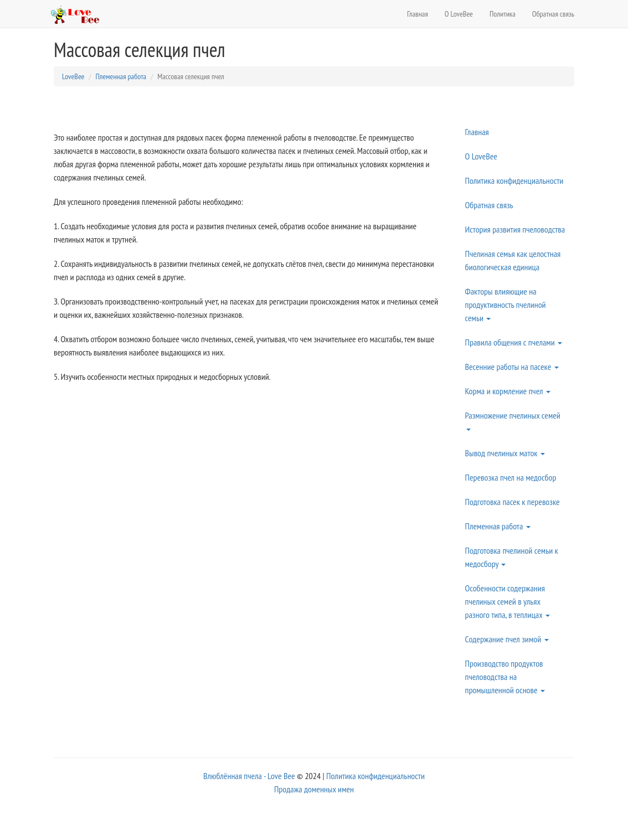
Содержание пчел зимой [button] (507, 639)
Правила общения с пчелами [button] (514, 342)
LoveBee (73, 76)
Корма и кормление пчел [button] (508, 391)
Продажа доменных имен (314, 789)
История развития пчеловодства (515, 229)
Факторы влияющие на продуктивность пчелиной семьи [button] (506, 305)
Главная (418, 14)
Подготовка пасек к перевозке (513, 502)
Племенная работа (121, 76)
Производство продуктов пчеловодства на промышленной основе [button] (505, 677)
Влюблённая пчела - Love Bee (249, 776)
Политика (503, 14)
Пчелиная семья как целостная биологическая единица (513, 260)
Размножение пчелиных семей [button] (513, 420)
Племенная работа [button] (498, 526)
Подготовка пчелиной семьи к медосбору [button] (512, 557)
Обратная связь (553, 14)
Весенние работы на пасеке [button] (512, 367)
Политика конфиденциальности (514, 181)
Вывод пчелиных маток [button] (505, 453)
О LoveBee (459, 14)
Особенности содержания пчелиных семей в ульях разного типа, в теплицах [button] (508, 601)
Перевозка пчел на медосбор (511, 477)
